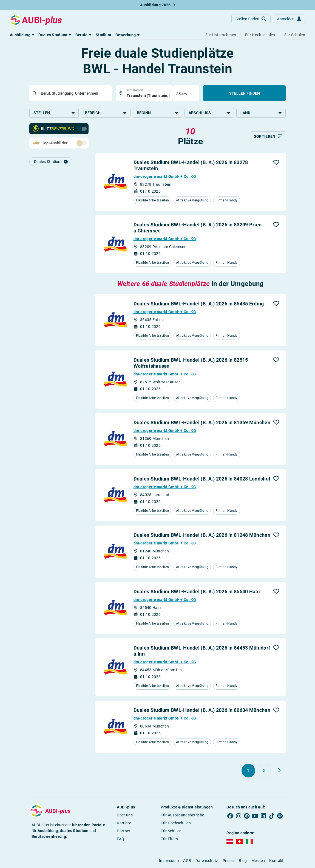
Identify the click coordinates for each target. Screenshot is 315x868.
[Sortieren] (268, 136)
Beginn (157, 113)
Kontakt (276, 861)
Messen (258, 861)
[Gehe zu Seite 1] (248, 771)
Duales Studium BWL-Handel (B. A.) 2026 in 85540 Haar (197, 592)
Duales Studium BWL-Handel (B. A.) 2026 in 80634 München (202, 710)
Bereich (106, 113)
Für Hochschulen (176, 823)
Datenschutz (207, 861)
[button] (22, 35)
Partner (124, 831)
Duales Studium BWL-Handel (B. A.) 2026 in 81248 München (202, 535)
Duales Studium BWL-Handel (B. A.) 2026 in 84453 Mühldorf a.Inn (202, 651)
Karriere (124, 823)
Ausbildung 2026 (157, 5)
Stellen (54, 113)
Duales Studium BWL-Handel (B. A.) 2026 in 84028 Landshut (202, 479)
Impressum (169, 861)
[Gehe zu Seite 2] (264, 771)
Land (261, 113)
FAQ (120, 839)
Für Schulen (171, 831)
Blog (243, 861)
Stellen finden (245, 93)
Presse (229, 861)
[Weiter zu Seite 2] (279, 770)
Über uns (125, 815)
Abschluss (209, 113)
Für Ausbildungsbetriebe (182, 815)
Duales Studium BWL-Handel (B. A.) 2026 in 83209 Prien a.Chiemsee (198, 228)
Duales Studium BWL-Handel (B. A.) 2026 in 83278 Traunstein (191, 165)
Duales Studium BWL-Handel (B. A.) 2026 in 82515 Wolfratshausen (191, 363)
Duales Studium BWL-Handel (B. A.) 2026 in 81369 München (202, 422)
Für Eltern (169, 839)
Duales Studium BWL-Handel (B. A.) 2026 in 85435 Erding (199, 304)
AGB (187, 861)
